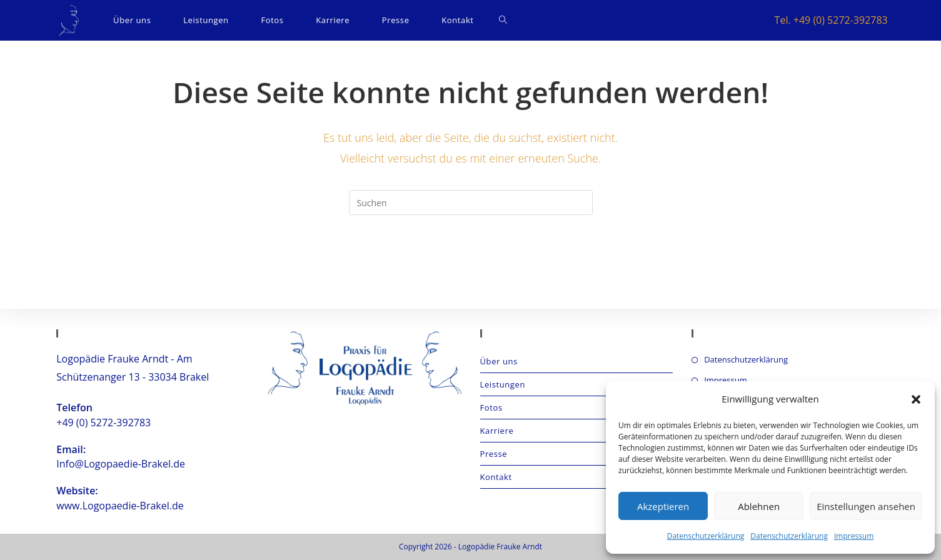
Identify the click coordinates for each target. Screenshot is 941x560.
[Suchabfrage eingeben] (471, 202)
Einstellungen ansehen (866, 506)
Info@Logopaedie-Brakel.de (121, 464)
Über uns (499, 361)
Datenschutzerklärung (706, 536)
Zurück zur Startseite (470, 266)
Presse (494, 454)
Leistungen (503, 384)
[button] (916, 399)
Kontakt (496, 477)
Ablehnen (759, 506)
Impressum (854, 536)
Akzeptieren (663, 506)
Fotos (491, 407)
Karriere (497, 431)
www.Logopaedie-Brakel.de (120, 506)
